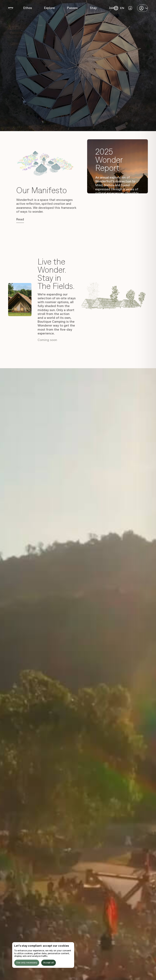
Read (20, 220)
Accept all (49, 963)
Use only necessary (27, 963)
